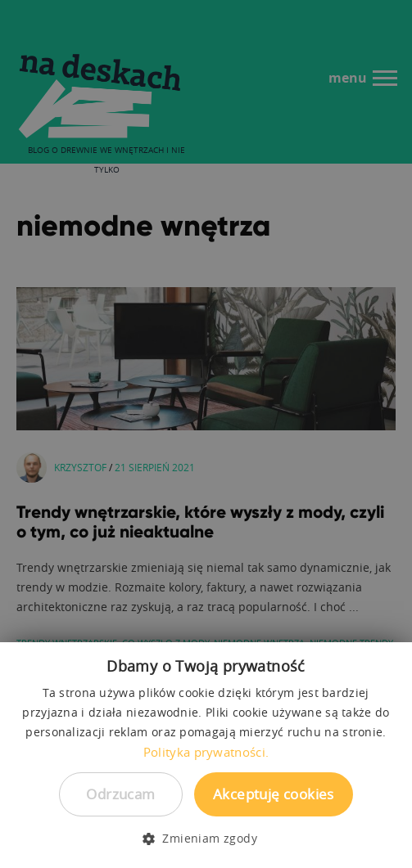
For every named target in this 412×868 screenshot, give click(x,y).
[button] (206, 839)
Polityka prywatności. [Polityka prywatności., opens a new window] (206, 752)
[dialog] (206, 434)
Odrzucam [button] (120, 794)
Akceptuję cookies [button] (274, 794)
